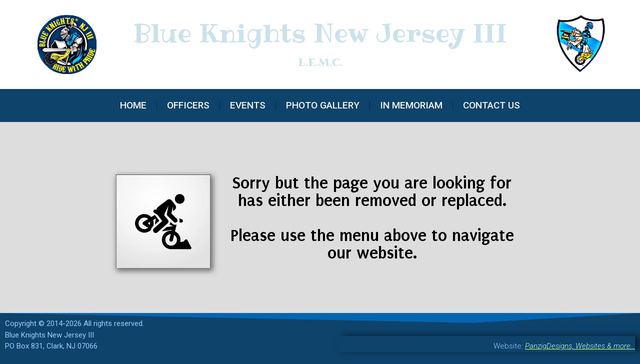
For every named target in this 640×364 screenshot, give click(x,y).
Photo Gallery (323, 105)
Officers (188, 105)
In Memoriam (411, 105)
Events (248, 105)
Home (133, 105)
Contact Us (491, 105)
